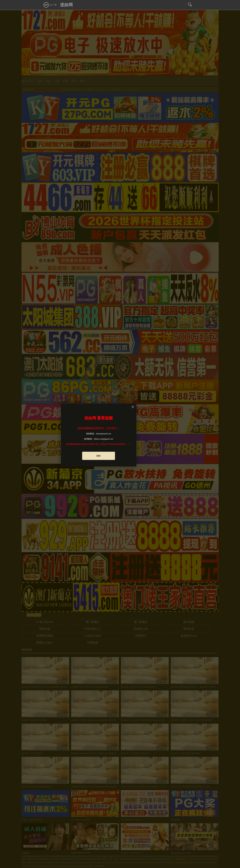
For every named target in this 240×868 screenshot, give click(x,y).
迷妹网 (66, 5)
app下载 (50, 5)
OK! (99, 456)
